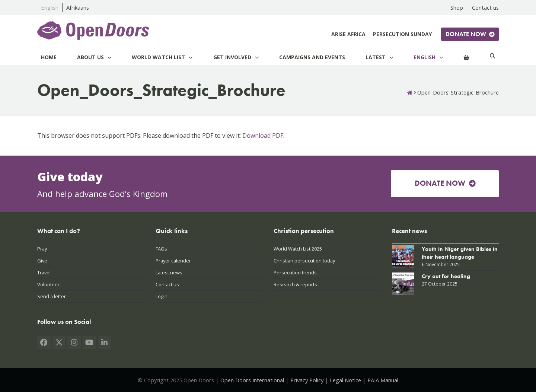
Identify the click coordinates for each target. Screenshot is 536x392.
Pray (42, 249)
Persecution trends (295, 273)
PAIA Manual (383, 380)
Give (42, 261)
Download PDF (263, 136)
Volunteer (48, 284)
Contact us (167, 284)
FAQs (161, 249)
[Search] (492, 57)
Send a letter (52, 296)
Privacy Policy (307, 380)
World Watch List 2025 (298, 249)
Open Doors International (252, 380)
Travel (44, 273)
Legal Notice (345, 380)
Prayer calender (173, 261)
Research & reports (295, 284)
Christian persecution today (304, 261)
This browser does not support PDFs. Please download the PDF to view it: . (161, 136)
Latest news (169, 273)
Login (162, 296)
